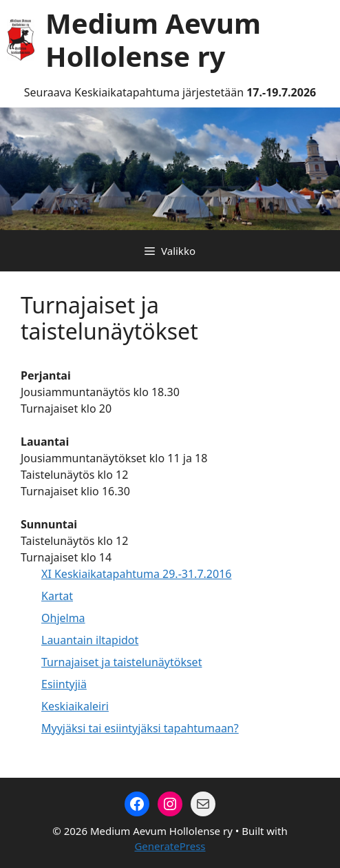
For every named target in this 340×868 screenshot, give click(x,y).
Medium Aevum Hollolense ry (153, 40)
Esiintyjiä (64, 684)
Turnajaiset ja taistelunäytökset (121, 662)
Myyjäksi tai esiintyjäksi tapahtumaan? (140, 728)
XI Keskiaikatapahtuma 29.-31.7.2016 (136, 574)
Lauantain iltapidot (90, 640)
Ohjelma (63, 618)
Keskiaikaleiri (75, 706)
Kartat (57, 596)
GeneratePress (170, 846)
